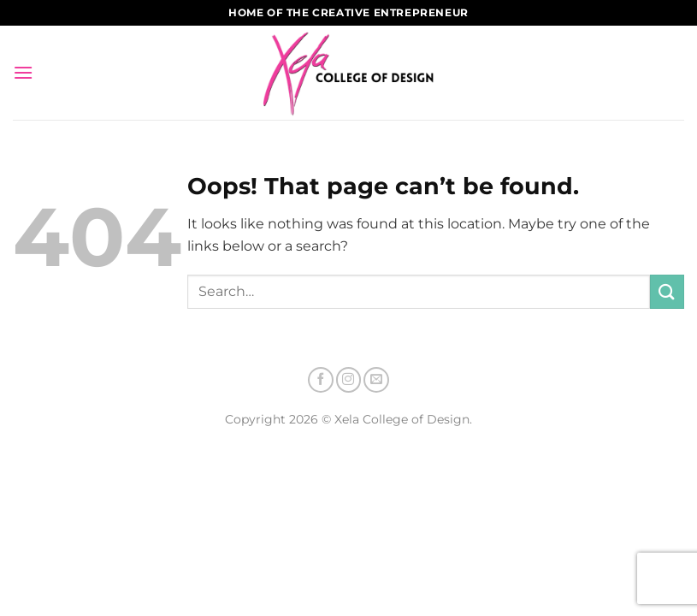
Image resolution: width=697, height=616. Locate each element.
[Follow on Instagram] (349, 380)
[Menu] (23, 72)
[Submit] (667, 291)
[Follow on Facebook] (321, 380)
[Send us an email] (376, 380)
